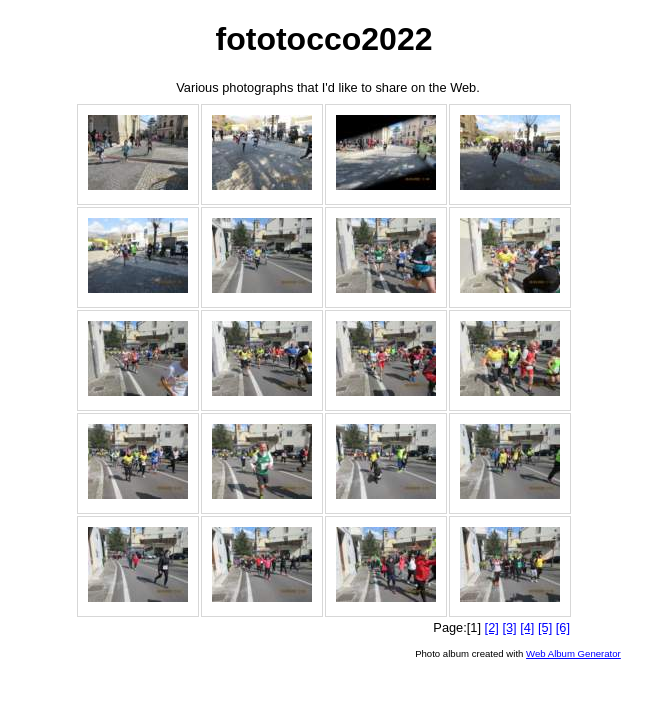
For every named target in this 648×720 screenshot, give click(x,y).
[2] (492, 627)
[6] (563, 627)
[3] (509, 627)
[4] (527, 627)
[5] (545, 627)
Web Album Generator (573, 653)
